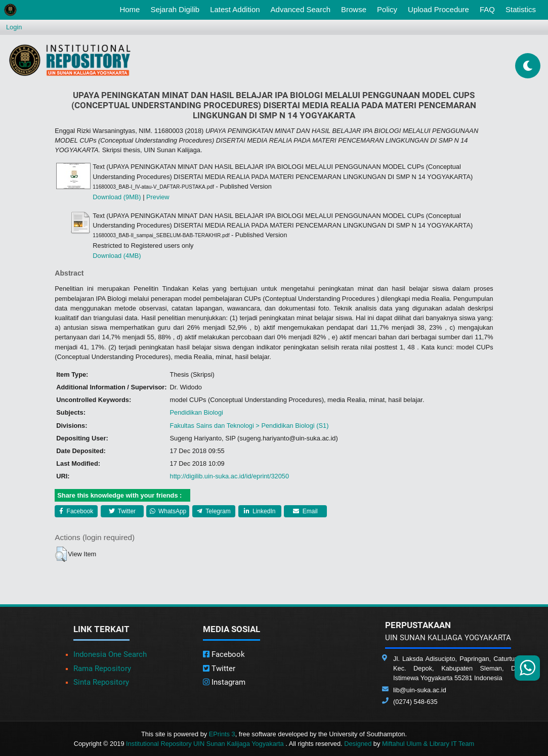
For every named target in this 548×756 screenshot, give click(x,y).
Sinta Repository (101, 682)
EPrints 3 (222, 734)
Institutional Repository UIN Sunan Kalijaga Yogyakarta (206, 744)
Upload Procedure (438, 9)
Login (14, 27)
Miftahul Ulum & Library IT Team (428, 744)
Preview (158, 197)
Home (132, 9)
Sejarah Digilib (175, 9)
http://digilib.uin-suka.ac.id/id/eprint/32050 (229, 476)
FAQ (487, 9)
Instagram (224, 682)
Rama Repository (102, 669)
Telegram (214, 511)
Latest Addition (235, 9)
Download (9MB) (117, 197)
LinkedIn (260, 511)
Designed (358, 744)
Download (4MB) (117, 256)
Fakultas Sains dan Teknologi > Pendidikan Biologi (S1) (249, 426)
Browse (354, 9)
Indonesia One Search (110, 654)
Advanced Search (301, 9)
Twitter (122, 511)
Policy (387, 9)
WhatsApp (168, 511)
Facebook (76, 511)
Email (305, 511)
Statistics (521, 9)
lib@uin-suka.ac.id (420, 690)
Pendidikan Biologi (197, 412)
